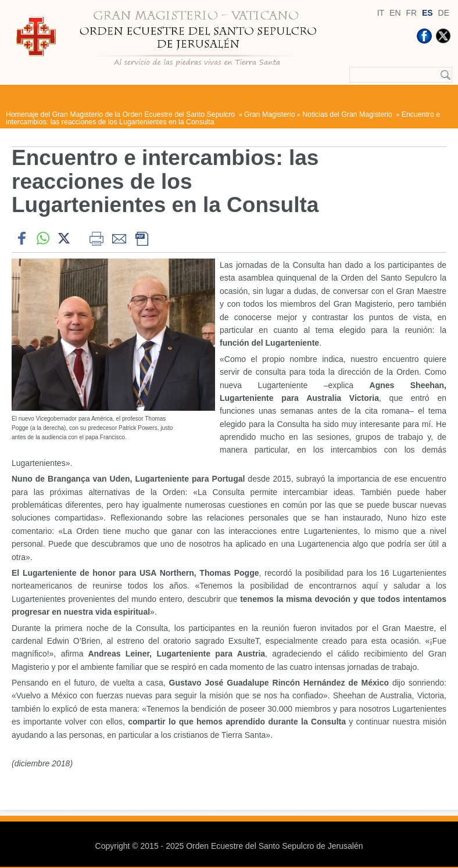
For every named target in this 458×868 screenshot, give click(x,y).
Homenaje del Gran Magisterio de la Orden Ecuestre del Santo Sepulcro (121, 114)
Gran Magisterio (270, 114)
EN (395, 13)
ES (427, 13)
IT (381, 13)
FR (411, 13)
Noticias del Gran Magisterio (348, 114)
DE (444, 13)
